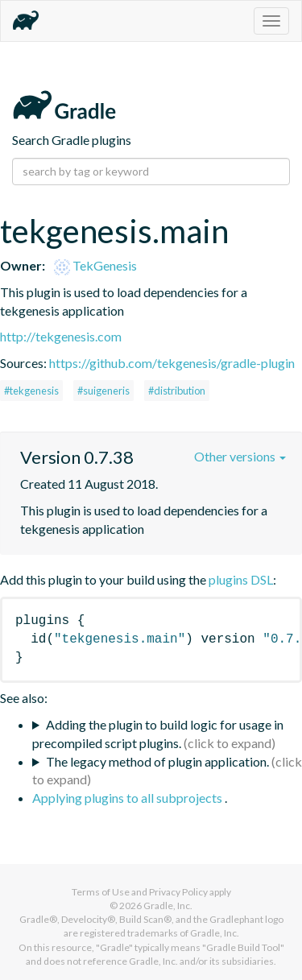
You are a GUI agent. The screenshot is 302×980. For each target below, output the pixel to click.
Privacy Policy (178, 892)
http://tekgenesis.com (61, 336)
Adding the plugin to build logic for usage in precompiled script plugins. (158, 734)
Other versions (240, 456)
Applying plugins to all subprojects (128, 798)
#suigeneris (103, 391)
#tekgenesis (31, 391)
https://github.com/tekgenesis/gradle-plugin (172, 363)
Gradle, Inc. (168, 906)
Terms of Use (101, 892)
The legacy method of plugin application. (157, 761)
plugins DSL (241, 579)
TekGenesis (95, 265)
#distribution (177, 391)
